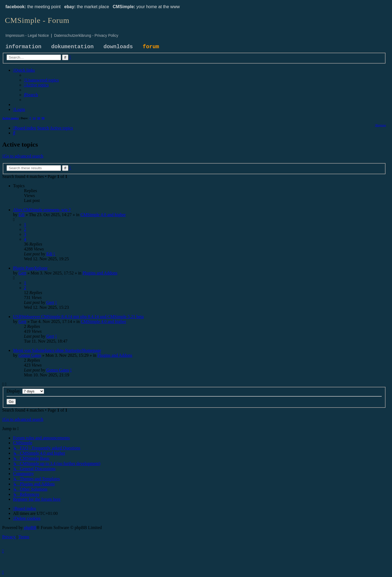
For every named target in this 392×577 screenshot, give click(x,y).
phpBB (30, 528)
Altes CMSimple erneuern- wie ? (42, 210)
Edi (22, 215)
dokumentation (72, 47)
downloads (118, 47)
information (23, 47)
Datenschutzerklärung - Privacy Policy (86, 35)
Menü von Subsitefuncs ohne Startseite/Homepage (57, 350)
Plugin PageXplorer (30, 268)
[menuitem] (41, 80)
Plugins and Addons (100, 273)
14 (34, 118)
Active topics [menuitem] (10, 118)
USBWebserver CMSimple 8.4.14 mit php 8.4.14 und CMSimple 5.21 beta (78, 317)
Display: (25, 391)
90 (43, 118)
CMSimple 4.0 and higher (103, 215)
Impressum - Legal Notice (27, 35)
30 (39, 118)
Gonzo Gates (30, 355)
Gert (22, 273)
